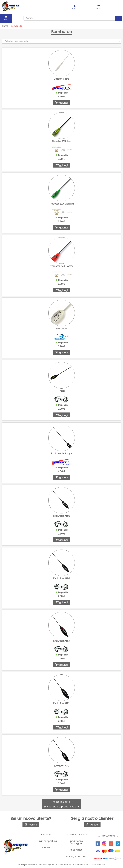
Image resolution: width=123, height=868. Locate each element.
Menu (6, 18)
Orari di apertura (47, 841)
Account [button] (75, 7)
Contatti (47, 848)
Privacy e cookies (76, 856)
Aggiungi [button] (62, 103)
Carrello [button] (98, 7)
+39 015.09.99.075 (108, 836)
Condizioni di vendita (76, 834)
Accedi (92, 825)
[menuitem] (75, 7)
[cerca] (119, 18)
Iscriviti (31, 825)
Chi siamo (47, 834)
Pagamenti (76, 850)
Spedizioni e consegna (76, 842)
